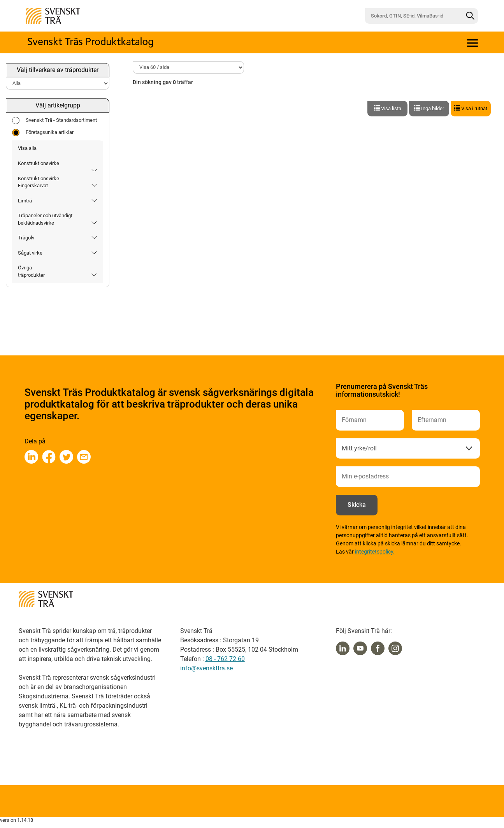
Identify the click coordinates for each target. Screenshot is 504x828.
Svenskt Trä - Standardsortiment (54, 120)
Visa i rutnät (471, 108)
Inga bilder (429, 108)
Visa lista (388, 108)
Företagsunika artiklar (43, 133)
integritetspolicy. (375, 552)
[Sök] (470, 16)
